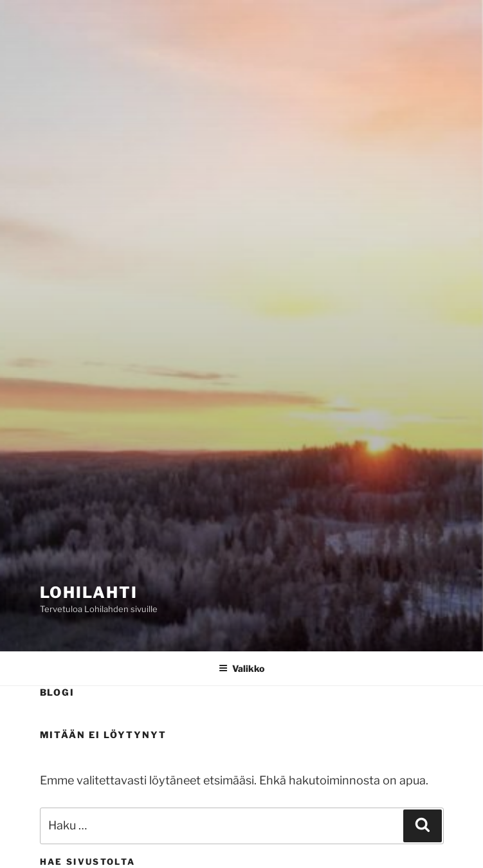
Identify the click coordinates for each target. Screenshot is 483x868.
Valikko (241, 668)
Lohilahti (89, 592)
